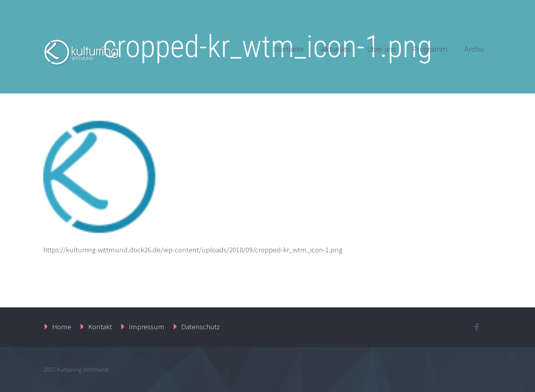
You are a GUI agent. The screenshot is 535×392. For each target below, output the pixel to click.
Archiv (474, 49)
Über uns (381, 49)
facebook (476, 327)
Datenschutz (200, 327)
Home (62, 327)
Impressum (147, 327)
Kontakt (100, 327)
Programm (430, 49)
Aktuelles (336, 49)
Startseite (289, 49)
